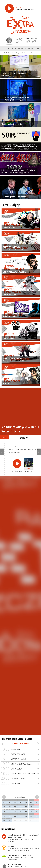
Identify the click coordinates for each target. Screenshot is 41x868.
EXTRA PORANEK (20, 754)
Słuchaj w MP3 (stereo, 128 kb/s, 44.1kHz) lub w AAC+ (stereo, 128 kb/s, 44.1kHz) (24, 848)
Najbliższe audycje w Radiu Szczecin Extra (20, 429)
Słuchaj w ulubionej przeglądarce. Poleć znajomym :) (24, 838)
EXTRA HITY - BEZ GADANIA (20, 774)
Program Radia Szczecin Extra (25, 53)
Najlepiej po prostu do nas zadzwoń (9, 48)
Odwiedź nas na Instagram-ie (19, 48)
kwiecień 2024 (20, 797)
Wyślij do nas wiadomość (29, 48)
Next (39, 452)
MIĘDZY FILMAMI (20, 759)
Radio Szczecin (7, 53)
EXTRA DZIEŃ (20, 769)
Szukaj (32, 48)
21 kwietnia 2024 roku (20, 744)
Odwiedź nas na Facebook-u (12, 48)
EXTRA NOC (20, 749)
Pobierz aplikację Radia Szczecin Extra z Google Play (21, 857)
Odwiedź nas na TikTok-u (22, 48)
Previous (2, 452)
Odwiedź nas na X (16, 48)
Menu (38, 48)
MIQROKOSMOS (20, 778)
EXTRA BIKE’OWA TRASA (20, 764)
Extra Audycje (11, 205)
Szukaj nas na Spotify (25, 48)
